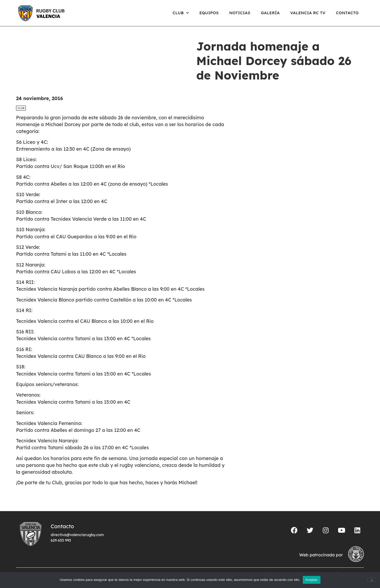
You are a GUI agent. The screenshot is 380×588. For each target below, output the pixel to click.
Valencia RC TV (308, 13)
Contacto (347, 13)
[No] (372, 580)
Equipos (209, 13)
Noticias (240, 13)
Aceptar (312, 580)
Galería (270, 13)
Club (181, 13)
